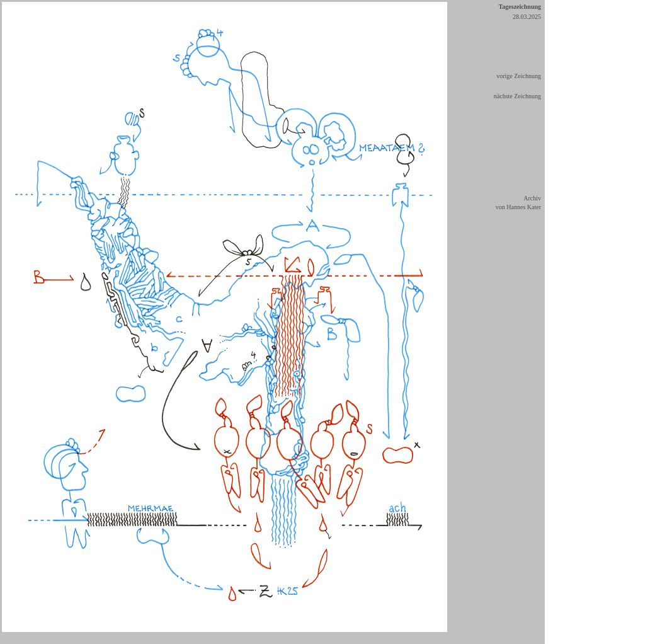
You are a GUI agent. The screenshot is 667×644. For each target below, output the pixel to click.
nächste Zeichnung (517, 96)
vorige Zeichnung (519, 76)
